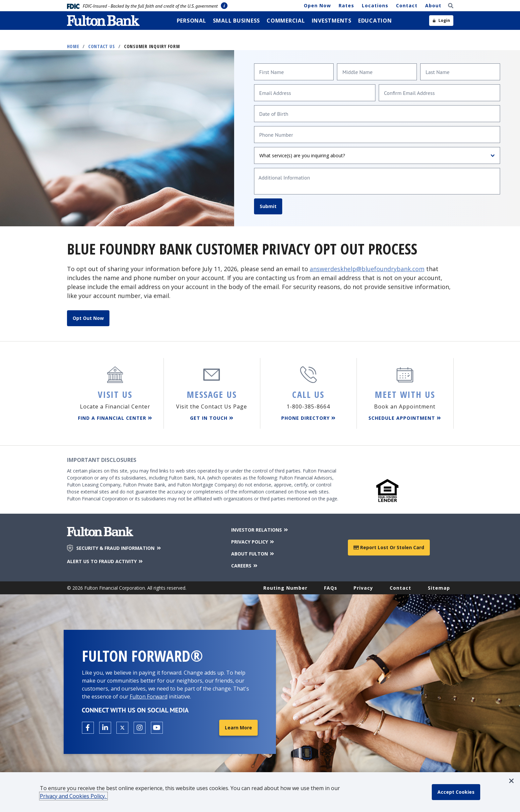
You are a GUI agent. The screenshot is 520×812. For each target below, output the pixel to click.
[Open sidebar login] (441, 21)
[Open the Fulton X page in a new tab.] (122, 728)
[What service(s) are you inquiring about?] (377, 155)
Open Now (317, 5)
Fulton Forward (149, 697)
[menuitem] (192, 21)
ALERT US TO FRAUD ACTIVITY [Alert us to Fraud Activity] (105, 561)
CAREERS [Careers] (245, 566)
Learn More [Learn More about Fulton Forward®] (238, 728)
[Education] (375, 21)
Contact (407, 5)
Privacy (363, 588)
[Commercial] (286, 21)
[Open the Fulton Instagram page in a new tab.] (140, 728)
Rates (346, 5)
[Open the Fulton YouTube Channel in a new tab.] (157, 728)
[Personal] (192, 21)
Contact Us (102, 46)
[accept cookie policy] (456, 792)
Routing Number (285, 588)
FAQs (331, 588)
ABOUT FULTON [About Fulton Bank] (253, 554)
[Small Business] (237, 21)
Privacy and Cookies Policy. (73, 796)
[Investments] (332, 21)
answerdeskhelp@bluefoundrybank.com (367, 269)
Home (73, 46)
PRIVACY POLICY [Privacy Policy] (253, 542)
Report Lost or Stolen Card (389, 547)
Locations (375, 5)
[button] (511, 781)
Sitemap (439, 588)
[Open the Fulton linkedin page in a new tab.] (105, 728)
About (433, 5)
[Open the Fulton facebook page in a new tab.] (88, 728)
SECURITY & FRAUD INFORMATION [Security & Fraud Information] (119, 548)
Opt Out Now (88, 318)
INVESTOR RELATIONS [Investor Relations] (260, 530)
